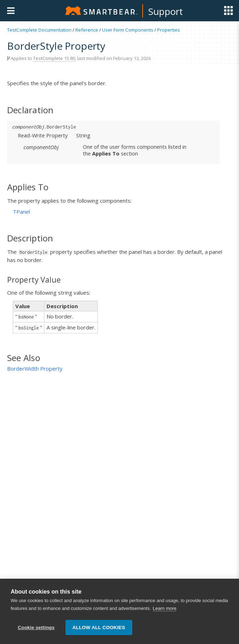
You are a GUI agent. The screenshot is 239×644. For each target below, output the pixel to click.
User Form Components (128, 30)
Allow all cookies (99, 627)
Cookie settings (36, 627)
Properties (169, 30)
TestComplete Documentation (39, 30)
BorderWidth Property (35, 369)
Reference (87, 30)
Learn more (165, 609)
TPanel (21, 212)
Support (166, 11)
